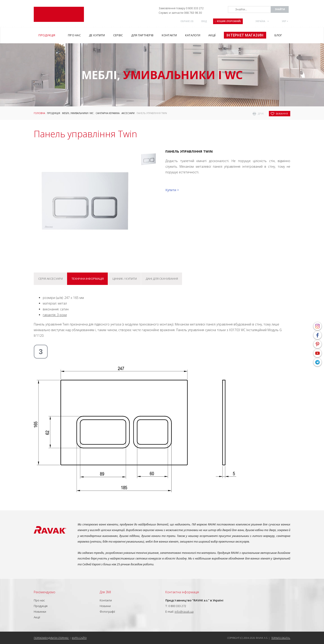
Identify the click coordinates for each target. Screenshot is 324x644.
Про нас (39, 600)
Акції (37, 617)
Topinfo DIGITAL (281, 638)
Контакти (106, 600)
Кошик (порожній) (228, 21)
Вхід (204, 21)
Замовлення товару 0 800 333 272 (181, 8)
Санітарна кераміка (108, 113)
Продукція (54, 113)
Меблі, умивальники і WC (78, 113)
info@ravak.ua (184, 612)
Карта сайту (79, 638)
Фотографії (107, 612)
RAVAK (59, 14)
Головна (39, 113)
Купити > (172, 190)
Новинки (40, 612)
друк (261, 114)
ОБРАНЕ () (187, 21)
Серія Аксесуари (51, 279)
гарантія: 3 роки (55, 315)
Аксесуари (128, 113)
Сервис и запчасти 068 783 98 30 (180, 13)
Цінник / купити (125, 279)
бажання (282, 114)
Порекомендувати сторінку (51, 638)
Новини (105, 606)
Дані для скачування (162, 279)
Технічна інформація (88, 279)
